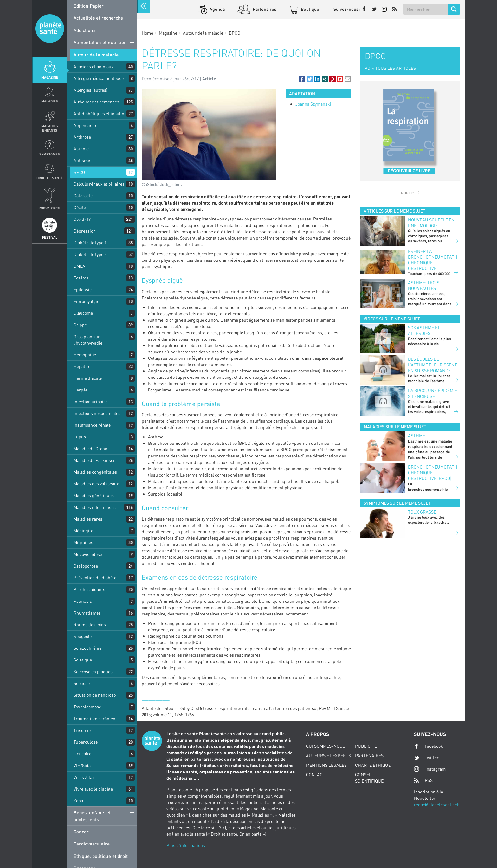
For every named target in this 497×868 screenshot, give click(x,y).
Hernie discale (88, 378)
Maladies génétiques (94, 495)
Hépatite (82, 366)
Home (147, 33)
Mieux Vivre (50, 208)
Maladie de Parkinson (95, 460)
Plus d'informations (186, 845)
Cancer (81, 832)
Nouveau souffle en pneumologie (431, 223)
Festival (50, 237)
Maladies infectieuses (95, 507)
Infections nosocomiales (97, 413)
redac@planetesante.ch (437, 804)
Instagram (430, 769)
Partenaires (264, 9)
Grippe (80, 325)
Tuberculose (86, 742)
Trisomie (82, 730)
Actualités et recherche (98, 18)
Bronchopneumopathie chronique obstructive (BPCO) (433, 473)
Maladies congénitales (95, 472)
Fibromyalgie (86, 301)
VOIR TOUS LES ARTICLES (390, 68)
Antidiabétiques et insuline (100, 113)
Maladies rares (88, 519)
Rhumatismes (87, 613)
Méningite (83, 531)
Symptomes (50, 154)
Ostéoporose (86, 566)
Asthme (81, 149)
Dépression (85, 231)
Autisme (82, 160)
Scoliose (82, 683)
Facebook (429, 746)
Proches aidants (89, 589)
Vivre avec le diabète (93, 789)
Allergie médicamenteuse (99, 78)
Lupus (80, 437)
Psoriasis (83, 601)
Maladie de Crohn (90, 448)
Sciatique (83, 660)
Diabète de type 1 (90, 243)
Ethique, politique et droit (101, 856)
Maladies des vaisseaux (96, 484)
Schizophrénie (87, 648)
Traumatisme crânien (94, 718)
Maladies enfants (50, 128)
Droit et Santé (50, 178)
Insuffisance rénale (92, 425)
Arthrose (82, 137)
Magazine (50, 77)
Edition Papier (89, 6)
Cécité (80, 207)
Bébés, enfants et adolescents (92, 816)
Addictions (84, 30)
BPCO (79, 172)
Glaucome (83, 313)
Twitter (426, 758)
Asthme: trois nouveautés (424, 285)
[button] (302, 79)
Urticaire (82, 754)
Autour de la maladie (96, 55)
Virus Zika (84, 777)
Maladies (50, 101)
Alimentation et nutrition (100, 42)
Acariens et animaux (94, 66)
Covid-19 (82, 219)
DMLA (79, 266)
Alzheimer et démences (96, 102)
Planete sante (50, 29)
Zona (78, 801)
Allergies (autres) (90, 90)
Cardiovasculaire (92, 844)
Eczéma (81, 278)
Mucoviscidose (88, 554)
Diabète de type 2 (90, 254)
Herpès (81, 390)
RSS (423, 780)
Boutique (310, 9)
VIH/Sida (82, 765)
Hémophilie (85, 355)
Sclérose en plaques (93, 671)
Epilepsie (83, 289)
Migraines (83, 542)
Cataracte (83, 196)
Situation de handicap (95, 695)
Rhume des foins (90, 625)
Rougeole (83, 636)
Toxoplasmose (87, 707)
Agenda (217, 9)
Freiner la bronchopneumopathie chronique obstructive (433, 260)
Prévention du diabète (95, 578)
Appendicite (85, 125)
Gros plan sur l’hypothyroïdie (88, 340)
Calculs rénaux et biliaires (99, 184)
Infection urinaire (90, 401)
